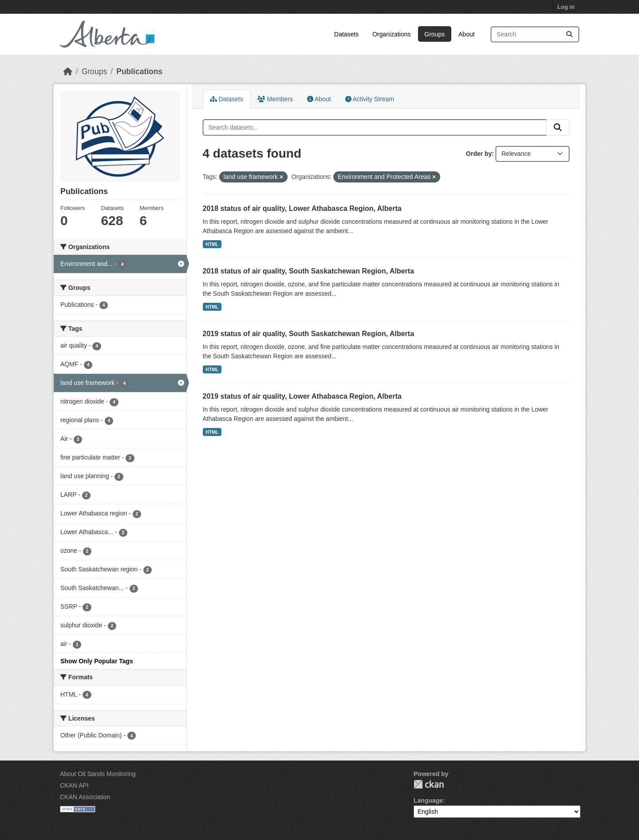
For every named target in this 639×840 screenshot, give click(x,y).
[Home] (68, 71)
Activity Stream (370, 99)
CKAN (429, 784)
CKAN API (74, 785)
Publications (139, 71)
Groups (434, 34)
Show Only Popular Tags (97, 661)
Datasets (346, 34)
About (467, 34)
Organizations (391, 34)
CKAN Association (85, 797)
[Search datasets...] (535, 34)
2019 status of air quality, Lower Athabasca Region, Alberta (302, 396)
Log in (566, 7)
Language (428, 800)
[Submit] (569, 34)
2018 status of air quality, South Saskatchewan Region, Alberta (309, 271)
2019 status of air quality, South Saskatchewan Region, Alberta (309, 334)
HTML (212, 244)
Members (275, 99)
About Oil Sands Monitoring (98, 774)
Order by (479, 154)
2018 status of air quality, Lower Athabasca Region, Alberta (302, 208)
